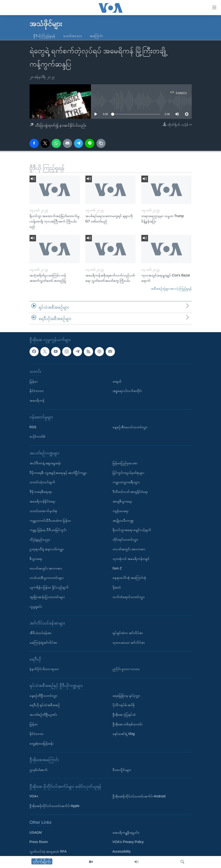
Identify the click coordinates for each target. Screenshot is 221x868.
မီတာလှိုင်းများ (122, 770)
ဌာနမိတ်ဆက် (39, 770)
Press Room (39, 842)
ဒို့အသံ (117, 587)
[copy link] (101, 143)
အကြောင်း (96, 36)
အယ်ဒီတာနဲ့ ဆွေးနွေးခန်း (45, 463)
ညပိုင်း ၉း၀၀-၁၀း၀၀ (126, 669)
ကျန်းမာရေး (120, 511)
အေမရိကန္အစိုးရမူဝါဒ (126, 832)
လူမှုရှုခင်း (36, 606)
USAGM (36, 832)
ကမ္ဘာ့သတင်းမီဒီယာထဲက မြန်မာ (50, 520)
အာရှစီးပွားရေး (122, 501)
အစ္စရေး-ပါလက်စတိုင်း (127, 391)
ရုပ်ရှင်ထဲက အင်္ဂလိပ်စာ (128, 633)
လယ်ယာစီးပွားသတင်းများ (47, 578)
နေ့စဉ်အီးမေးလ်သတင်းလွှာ (130, 427)
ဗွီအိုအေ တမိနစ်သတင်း (128, 724)
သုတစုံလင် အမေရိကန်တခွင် (131, 559)
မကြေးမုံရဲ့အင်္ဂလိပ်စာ (43, 642)
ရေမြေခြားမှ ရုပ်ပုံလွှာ (126, 696)
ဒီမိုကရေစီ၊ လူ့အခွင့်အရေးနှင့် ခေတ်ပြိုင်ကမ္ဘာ (58, 473)
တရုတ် (117, 381)
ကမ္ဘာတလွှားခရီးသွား (126, 482)
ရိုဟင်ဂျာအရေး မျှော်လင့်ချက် (132, 530)
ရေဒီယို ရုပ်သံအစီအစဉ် (45, 705)
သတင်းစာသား (72, 36)
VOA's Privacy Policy (128, 842)
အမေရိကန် (37, 400)
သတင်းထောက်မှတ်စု (43, 511)
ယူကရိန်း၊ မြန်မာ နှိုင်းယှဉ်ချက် (49, 587)
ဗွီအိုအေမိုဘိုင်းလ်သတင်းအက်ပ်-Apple (54, 806)
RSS (33, 427)
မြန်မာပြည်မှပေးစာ (125, 463)
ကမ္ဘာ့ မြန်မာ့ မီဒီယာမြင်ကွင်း (48, 530)
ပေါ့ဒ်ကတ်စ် (37, 436)
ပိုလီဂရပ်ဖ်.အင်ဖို (124, 705)
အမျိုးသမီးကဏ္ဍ (123, 520)
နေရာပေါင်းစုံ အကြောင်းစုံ (129, 578)
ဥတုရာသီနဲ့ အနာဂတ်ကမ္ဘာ (47, 549)
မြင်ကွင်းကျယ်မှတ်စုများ (128, 473)
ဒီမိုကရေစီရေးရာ (41, 492)
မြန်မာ (34, 381)
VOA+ (34, 796)
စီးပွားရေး (36, 559)
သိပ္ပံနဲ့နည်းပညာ (40, 539)
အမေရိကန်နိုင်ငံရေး (42, 501)
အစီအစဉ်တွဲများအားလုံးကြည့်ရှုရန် (171, 289)
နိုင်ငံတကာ (37, 391)
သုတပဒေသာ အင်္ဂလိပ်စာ (129, 642)
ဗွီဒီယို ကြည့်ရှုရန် (44, 36)
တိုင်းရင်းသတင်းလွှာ (125, 539)
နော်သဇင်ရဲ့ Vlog (124, 734)
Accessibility (122, 851)
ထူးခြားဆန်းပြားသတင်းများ (47, 597)
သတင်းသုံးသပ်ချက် (42, 482)
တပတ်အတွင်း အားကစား (46, 568)
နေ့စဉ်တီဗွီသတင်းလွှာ (44, 696)
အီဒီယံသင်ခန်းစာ (41, 633)
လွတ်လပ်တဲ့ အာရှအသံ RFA (48, 851)
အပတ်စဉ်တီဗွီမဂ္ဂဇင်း (43, 715)
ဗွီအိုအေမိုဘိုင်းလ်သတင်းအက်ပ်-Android (139, 796)
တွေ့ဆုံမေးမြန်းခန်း (42, 743)
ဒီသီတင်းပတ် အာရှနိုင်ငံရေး (130, 492)
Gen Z (117, 568)
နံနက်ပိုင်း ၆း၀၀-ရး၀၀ (44, 669)
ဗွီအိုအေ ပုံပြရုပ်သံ (124, 715)
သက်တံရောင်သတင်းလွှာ (129, 597)
